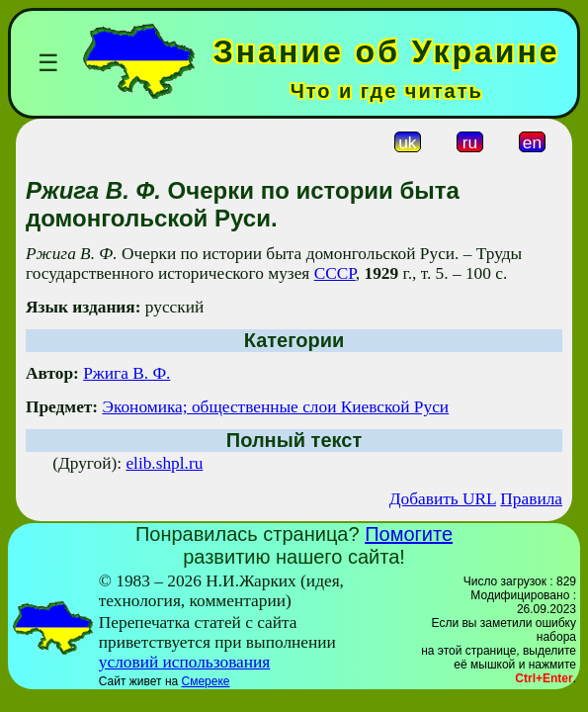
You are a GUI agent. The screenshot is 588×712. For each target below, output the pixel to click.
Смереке (206, 681)
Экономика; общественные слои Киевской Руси (275, 407)
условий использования (185, 662)
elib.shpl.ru (164, 463)
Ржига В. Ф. (126, 373)
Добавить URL (443, 499)
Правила (531, 499)
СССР (335, 273)
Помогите (409, 534)
